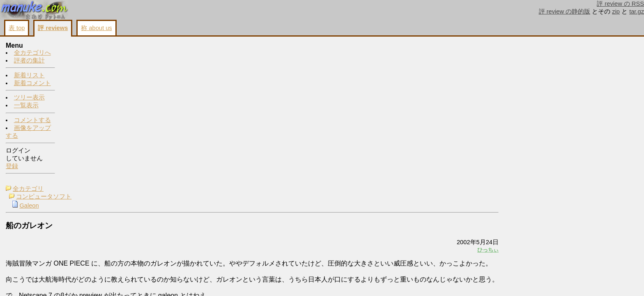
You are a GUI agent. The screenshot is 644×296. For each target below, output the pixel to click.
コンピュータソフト (101, 54)
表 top (17, 28)
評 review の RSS (620, 4)
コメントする (32, 120)
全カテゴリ (86, 46)
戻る (531, 184)
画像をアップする (499, 184)
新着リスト (29, 76)
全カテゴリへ (32, 53)
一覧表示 (26, 106)
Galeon (86, 63)
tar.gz (637, 12)
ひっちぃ (527, 107)
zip (616, 12)
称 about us (96, 28)
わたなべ (570, 68)
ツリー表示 (29, 98)
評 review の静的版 (565, 12)
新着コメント (32, 83)
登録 (12, 166)
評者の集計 (29, 61)
